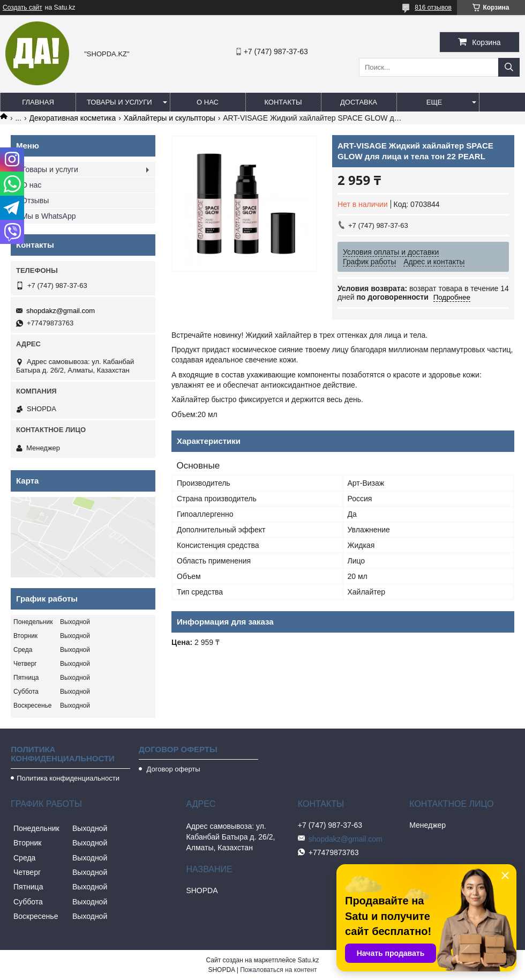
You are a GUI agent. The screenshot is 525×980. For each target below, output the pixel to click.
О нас (208, 102)
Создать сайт (22, 8)
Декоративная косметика (73, 118)
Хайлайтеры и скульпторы (170, 118)
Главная (38, 102)
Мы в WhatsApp (49, 216)
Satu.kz (308, 960)
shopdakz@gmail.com (61, 311)
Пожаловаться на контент (278, 970)
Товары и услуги (119, 102)
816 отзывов (433, 8)
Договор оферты (172, 769)
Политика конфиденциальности (68, 778)
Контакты (283, 102)
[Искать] (509, 67)
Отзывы (35, 201)
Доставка (359, 102)
